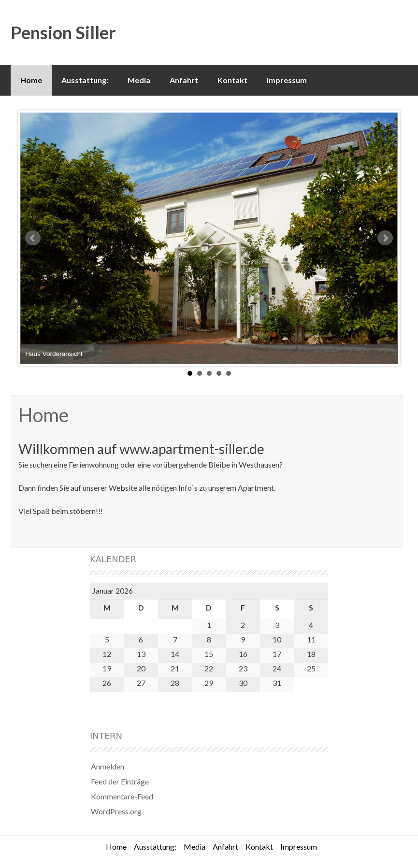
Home (31, 80)
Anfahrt (184, 80)
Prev (33, 238)
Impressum (287, 80)
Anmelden (108, 766)
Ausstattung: (85, 80)
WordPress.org (116, 811)
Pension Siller (63, 32)
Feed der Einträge (120, 781)
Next (385, 238)
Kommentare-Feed (122, 796)
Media (139, 80)
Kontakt (232, 80)
